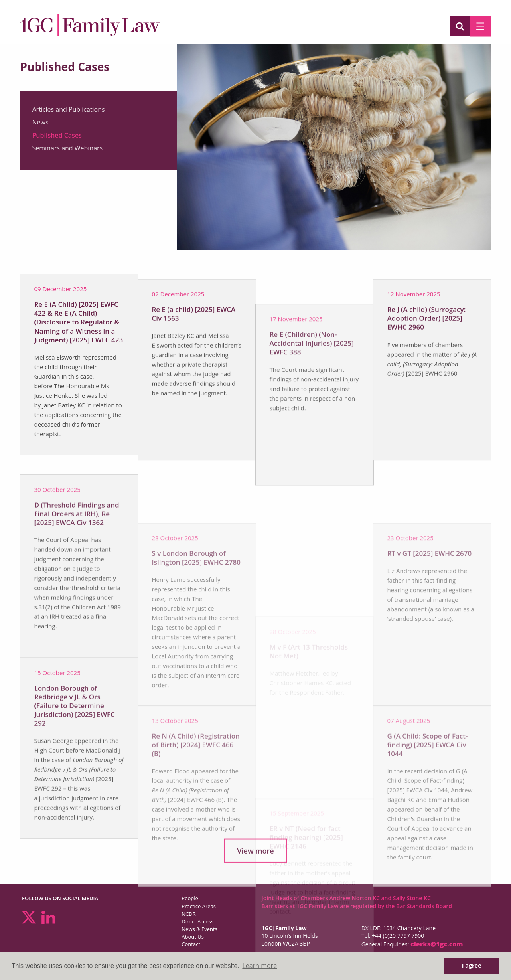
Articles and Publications (69, 110)
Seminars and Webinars (68, 149)
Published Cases (57, 136)
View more (255, 855)
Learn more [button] (259, 966)
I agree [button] (472, 965)
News (40, 123)
